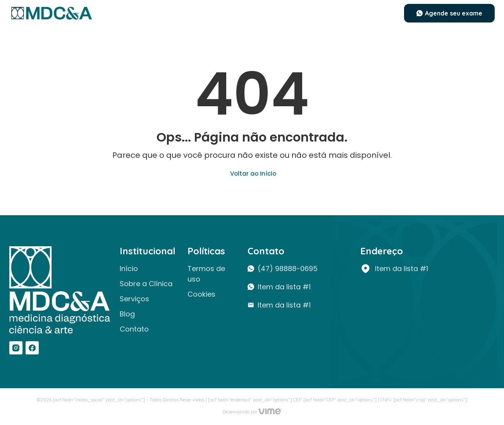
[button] (449, 13)
